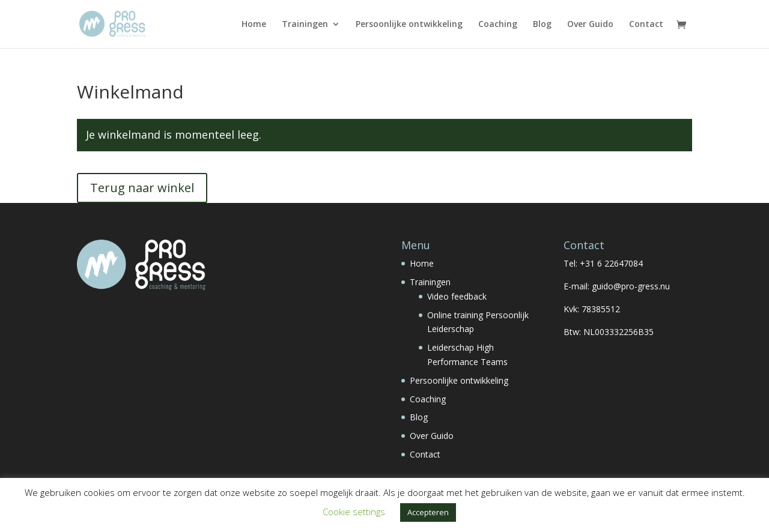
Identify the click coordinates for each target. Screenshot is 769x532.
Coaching (498, 25)
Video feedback (457, 296)
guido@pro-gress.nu (631, 286)
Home (254, 25)
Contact (646, 25)
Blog (542, 25)
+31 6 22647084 (611, 263)
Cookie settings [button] (354, 512)
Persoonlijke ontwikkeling (409, 25)
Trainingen (305, 25)
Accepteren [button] (428, 512)
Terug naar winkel (142, 188)
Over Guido (590, 25)
